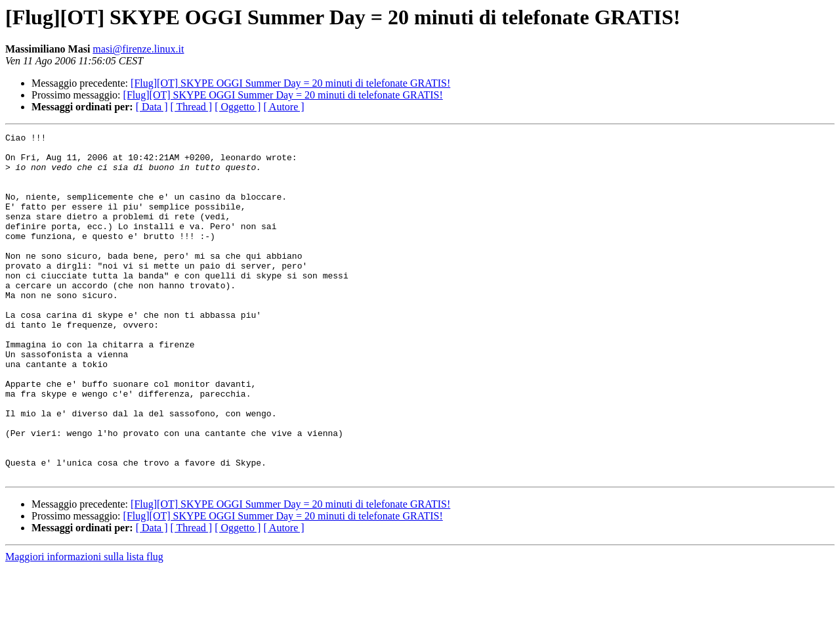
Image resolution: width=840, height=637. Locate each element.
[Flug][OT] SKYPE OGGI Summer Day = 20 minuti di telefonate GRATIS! (290, 83)
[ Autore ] (283, 107)
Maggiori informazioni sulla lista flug (84, 626)
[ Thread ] (192, 107)
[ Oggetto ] (238, 107)
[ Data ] (152, 107)
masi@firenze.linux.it (138, 49)
